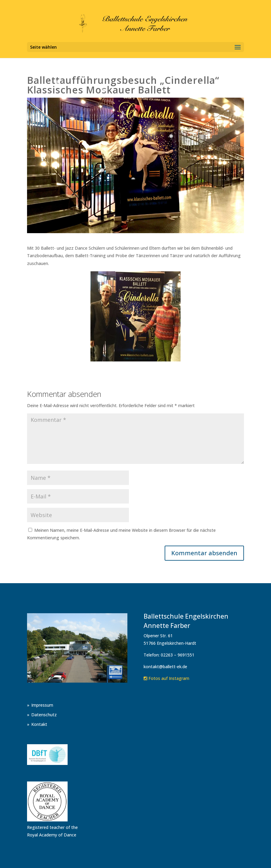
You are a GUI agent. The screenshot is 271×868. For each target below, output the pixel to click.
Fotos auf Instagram (166, 678)
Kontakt (39, 724)
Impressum (42, 705)
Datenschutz (44, 715)
